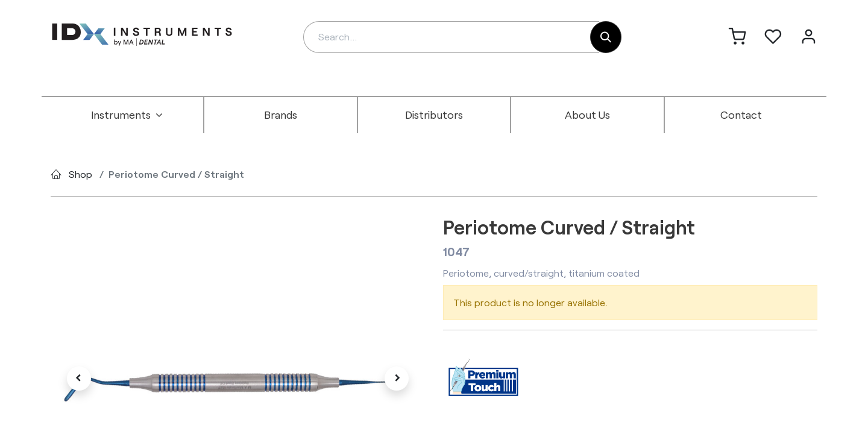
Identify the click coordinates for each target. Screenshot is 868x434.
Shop (80, 174)
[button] (79, 379)
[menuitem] (127, 115)
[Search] (606, 37)
